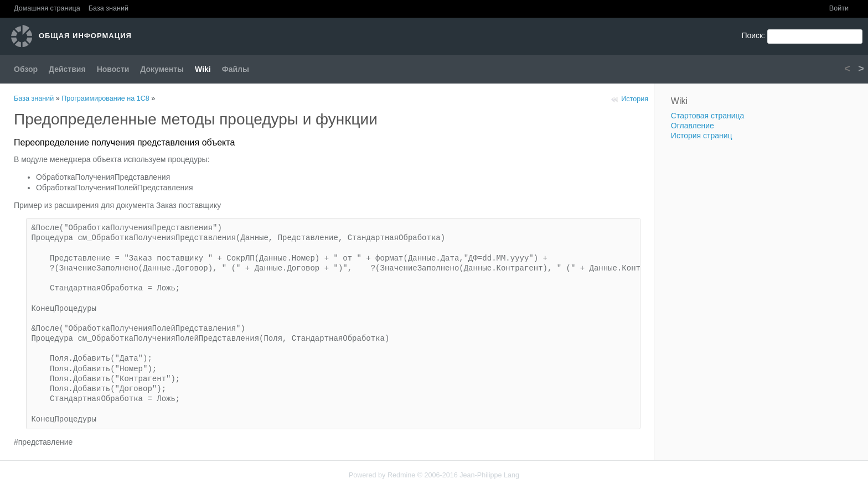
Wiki (203, 69)
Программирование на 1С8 (105, 98)
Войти (839, 8)
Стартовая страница (708, 116)
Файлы (236, 69)
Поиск (752, 35)
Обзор (26, 69)
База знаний (108, 8)
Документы (162, 69)
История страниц (702, 136)
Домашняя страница (47, 8)
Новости (113, 69)
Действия (67, 69)
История (635, 99)
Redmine (401, 475)
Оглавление (693, 126)
